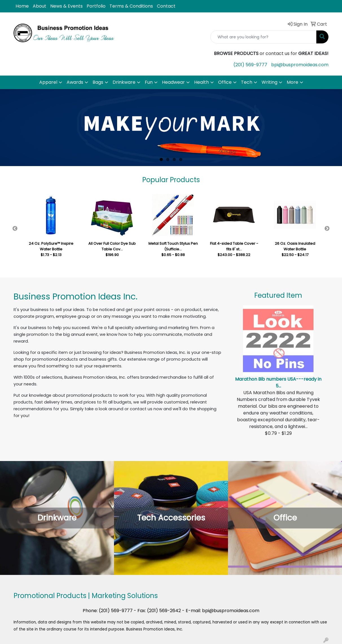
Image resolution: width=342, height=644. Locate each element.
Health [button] (201, 82)
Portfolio (96, 6)
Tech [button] (247, 82)
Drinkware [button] (124, 82)
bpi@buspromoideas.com (300, 65)
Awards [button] (75, 82)
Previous (15, 229)
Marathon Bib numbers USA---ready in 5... (278, 382)
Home (22, 6)
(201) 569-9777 (250, 65)
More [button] (292, 82)
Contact (166, 6)
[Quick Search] (263, 37)
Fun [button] (149, 82)
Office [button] (225, 82)
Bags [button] (98, 82)
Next (327, 229)
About (40, 6)
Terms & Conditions (131, 6)
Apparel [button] (48, 82)
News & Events (66, 6)
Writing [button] (269, 82)
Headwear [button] (173, 82)
